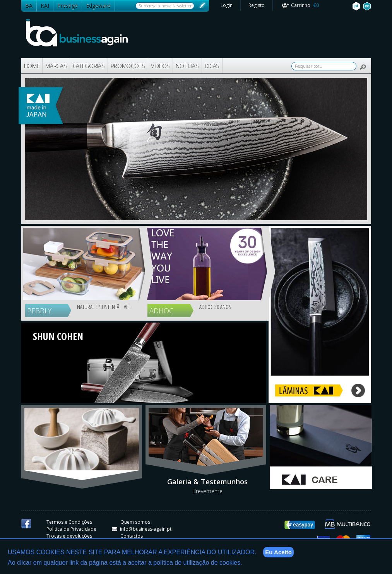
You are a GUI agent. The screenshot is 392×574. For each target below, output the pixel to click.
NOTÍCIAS (187, 66)
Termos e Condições (69, 522)
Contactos (132, 536)
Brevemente (207, 491)
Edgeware (98, 6)
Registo (257, 5)
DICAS (212, 66)
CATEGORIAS (89, 66)
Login (227, 5)
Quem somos (135, 522)
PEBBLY (39, 311)
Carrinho (305, 5)
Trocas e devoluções (69, 536)
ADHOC (161, 311)
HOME (32, 66)
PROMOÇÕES (128, 66)
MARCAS (56, 66)
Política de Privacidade (71, 529)
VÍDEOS (160, 66)
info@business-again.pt (142, 529)
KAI (45, 6)
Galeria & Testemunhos (207, 482)
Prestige (68, 6)
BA (29, 6)
